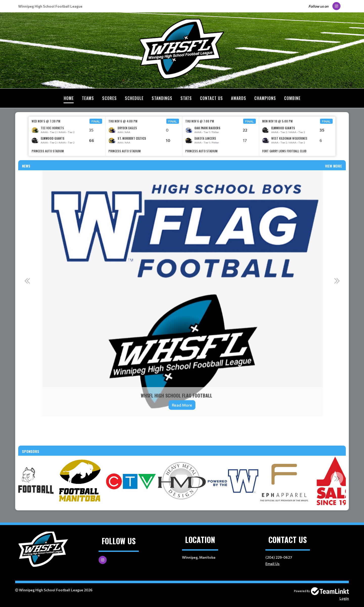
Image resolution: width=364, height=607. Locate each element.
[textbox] (182, 427)
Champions (265, 98)
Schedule (134, 98)
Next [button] (337, 280)
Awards (239, 98)
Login (344, 598)
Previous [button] (27, 280)
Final (96, 121)
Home (69, 98)
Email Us (272, 563)
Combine (292, 98)
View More (334, 166)
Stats (186, 98)
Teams (88, 98)
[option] (67, 136)
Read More (182, 405)
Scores (109, 98)
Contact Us (211, 98)
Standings (162, 98)
